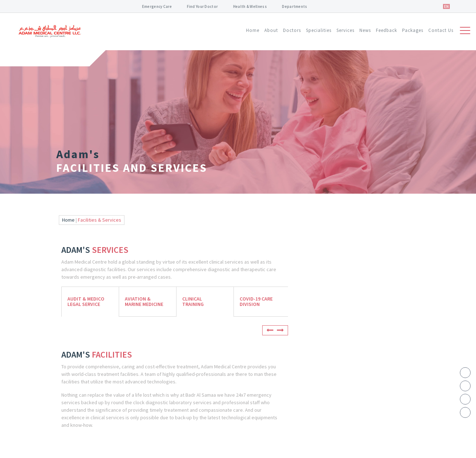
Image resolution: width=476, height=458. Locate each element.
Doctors (292, 30)
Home (253, 30)
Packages (413, 30)
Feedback (387, 30)
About (271, 30)
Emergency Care (157, 6)
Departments (294, 6)
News (365, 30)
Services (345, 30)
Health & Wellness (250, 6)
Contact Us (441, 30)
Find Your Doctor (202, 6)
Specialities (319, 30)
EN (446, 6)
